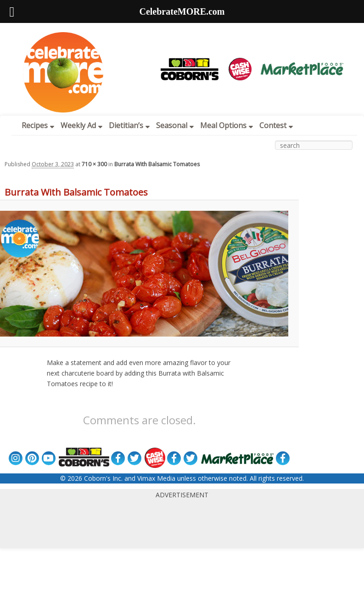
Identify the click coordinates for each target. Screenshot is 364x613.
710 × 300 (94, 164)
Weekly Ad (81, 125)
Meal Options (227, 125)
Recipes (38, 125)
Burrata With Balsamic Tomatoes (157, 164)
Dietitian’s (129, 125)
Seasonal (175, 125)
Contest (276, 125)
